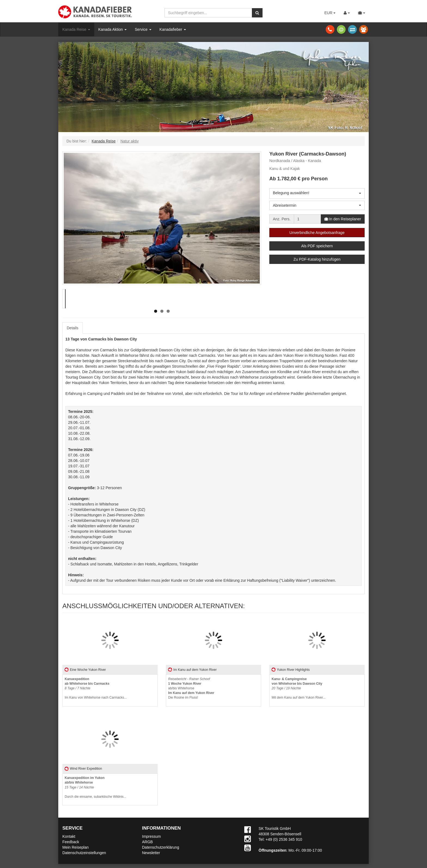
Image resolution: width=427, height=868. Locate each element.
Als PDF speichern (317, 246)
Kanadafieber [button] (173, 29)
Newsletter (151, 853)
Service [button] (143, 29)
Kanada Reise (76, 29)
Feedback (71, 842)
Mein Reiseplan (76, 847)
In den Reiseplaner (343, 219)
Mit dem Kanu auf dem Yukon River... (299, 688)
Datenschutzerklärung (161, 847)
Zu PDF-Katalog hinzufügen (317, 259)
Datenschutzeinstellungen (84, 853)
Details (73, 328)
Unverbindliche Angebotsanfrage (317, 233)
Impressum (152, 836)
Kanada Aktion (112, 29)
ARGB (148, 842)
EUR (330, 13)
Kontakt (69, 836)
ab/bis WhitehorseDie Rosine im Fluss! (191, 688)
